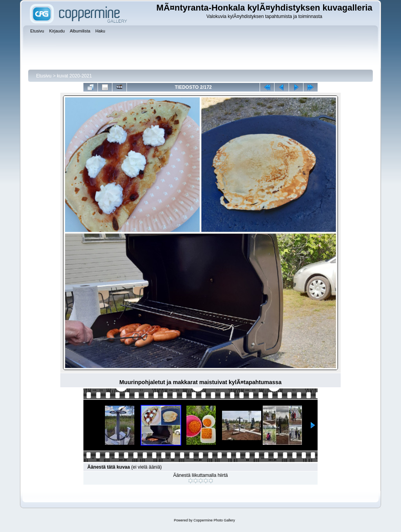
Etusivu (44, 76)
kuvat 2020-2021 (74, 76)
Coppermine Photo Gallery (214, 520)
